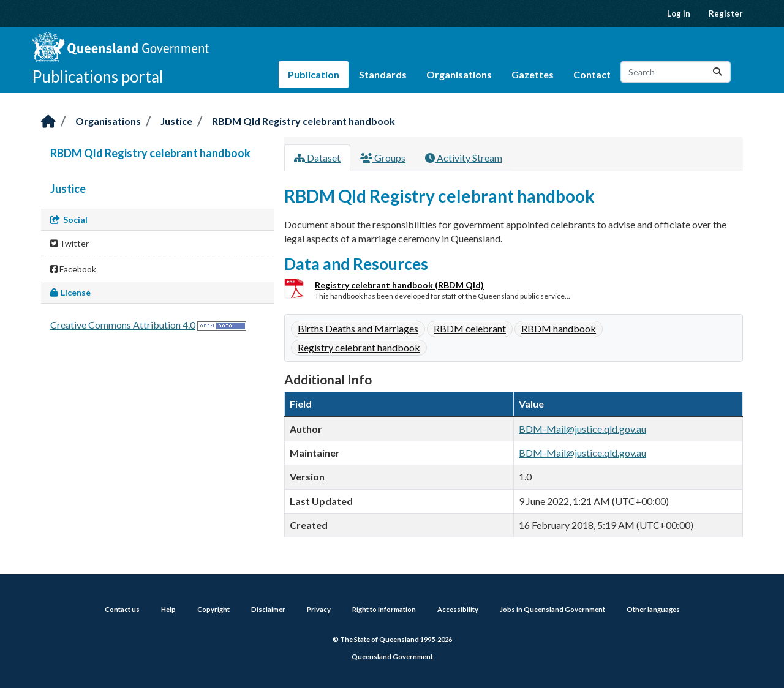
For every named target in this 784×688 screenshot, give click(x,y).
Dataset (317, 158)
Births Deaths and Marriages (358, 328)
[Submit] (717, 72)
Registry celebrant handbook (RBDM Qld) (399, 285)
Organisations (459, 74)
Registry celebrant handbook (359, 347)
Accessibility (458, 609)
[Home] (48, 122)
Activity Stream (464, 158)
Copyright (213, 609)
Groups (383, 158)
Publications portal (98, 77)
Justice (176, 121)
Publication (314, 74)
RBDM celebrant (470, 328)
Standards (383, 74)
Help (168, 609)
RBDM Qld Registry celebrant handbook (303, 121)
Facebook (73, 269)
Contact (592, 74)
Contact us (122, 609)
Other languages (653, 609)
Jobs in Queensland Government (552, 609)
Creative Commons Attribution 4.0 (123, 325)
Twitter (70, 243)
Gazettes (533, 74)
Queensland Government (392, 656)
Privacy (319, 609)
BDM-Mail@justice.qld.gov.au (582, 429)
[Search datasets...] (676, 72)
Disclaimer (268, 609)
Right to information (384, 609)
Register (726, 13)
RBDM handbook (559, 328)
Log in (679, 13)
